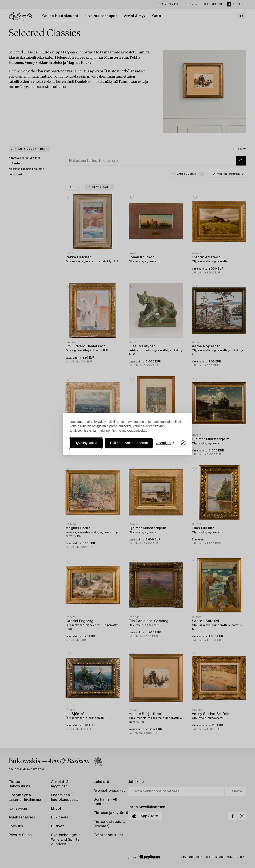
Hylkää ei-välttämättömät (129, 443)
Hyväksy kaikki (86, 443)
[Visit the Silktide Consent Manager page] (183, 443)
